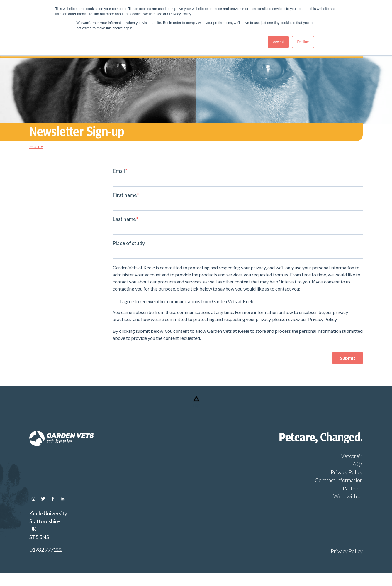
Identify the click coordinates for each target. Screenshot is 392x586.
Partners (353, 488)
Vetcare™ (352, 456)
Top (196, 405)
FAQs (356, 464)
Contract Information (339, 480)
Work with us (348, 496)
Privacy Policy (347, 472)
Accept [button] (278, 42)
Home (36, 146)
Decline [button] (303, 42)
